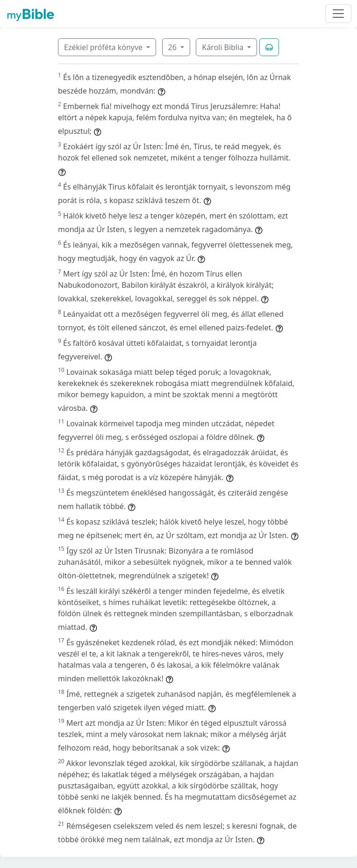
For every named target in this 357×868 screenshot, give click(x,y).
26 (173, 47)
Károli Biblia (224, 47)
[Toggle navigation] (338, 14)
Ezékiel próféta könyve (104, 47)
